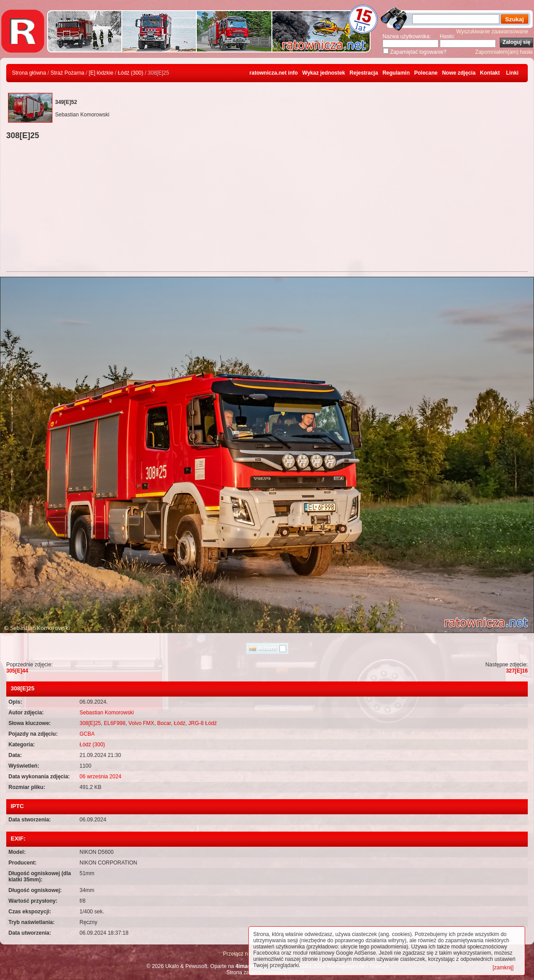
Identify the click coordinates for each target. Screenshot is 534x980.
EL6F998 (115, 723)
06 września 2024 (100, 777)
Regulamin (396, 73)
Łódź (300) (130, 73)
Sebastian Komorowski (107, 713)
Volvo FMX (141, 723)
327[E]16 (517, 671)
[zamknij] (503, 968)
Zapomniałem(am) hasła (504, 52)
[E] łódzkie (101, 73)
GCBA (87, 734)
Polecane (426, 73)
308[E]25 (90, 723)
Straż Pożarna (68, 73)
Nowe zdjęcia (459, 73)
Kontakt (490, 73)
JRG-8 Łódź (203, 723)
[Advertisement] (267, 207)
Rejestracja (364, 73)
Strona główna (29, 73)
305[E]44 (17, 671)
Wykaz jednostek (323, 73)
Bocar (164, 723)
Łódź (179, 723)
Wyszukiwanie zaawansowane (492, 32)
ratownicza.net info (274, 73)
